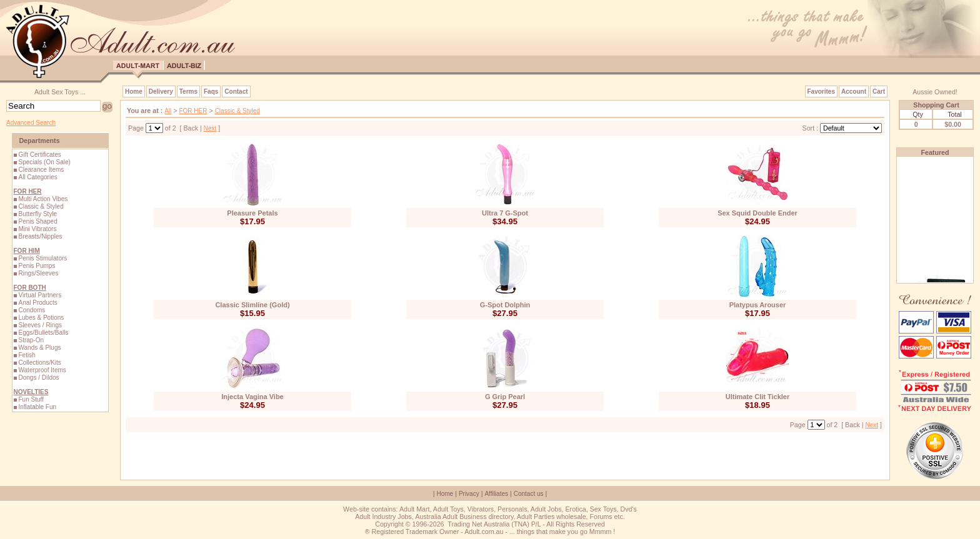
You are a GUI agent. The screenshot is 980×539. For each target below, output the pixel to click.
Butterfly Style (37, 214)
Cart (879, 91)
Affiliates (496, 494)
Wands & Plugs (39, 348)
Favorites (821, 91)
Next (210, 128)
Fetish (27, 355)
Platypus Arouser (758, 305)
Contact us (529, 494)
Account (854, 91)
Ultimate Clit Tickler (758, 397)
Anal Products (37, 303)
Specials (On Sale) (44, 162)
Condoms (32, 310)
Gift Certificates (39, 155)
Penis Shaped (37, 221)
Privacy (469, 494)
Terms (188, 91)
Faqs (211, 91)
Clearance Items (41, 170)
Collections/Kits (39, 363)
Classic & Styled (41, 206)
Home (134, 91)
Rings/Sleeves (38, 273)
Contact (236, 91)
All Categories (37, 177)
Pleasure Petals (252, 213)
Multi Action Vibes (43, 199)
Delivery (161, 91)
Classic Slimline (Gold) (252, 305)
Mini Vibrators (37, 229)
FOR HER (193, 111)
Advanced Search (31, 123)
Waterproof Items (42, 370)
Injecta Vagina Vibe (252, 397)
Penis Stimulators (42, 258)
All (168, 111)
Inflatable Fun (37, 407)
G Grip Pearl (505, 397)
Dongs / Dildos (38, 378)
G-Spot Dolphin (505, 305)
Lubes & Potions (41, 318)
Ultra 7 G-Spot (505, 213)
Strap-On (31, 340)
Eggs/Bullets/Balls (43, 333)
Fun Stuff (31, 399)
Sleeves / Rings (40, 325)
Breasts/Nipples (40, 236)
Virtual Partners (40, 295)
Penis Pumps (37, 266)
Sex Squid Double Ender (757, 213)
